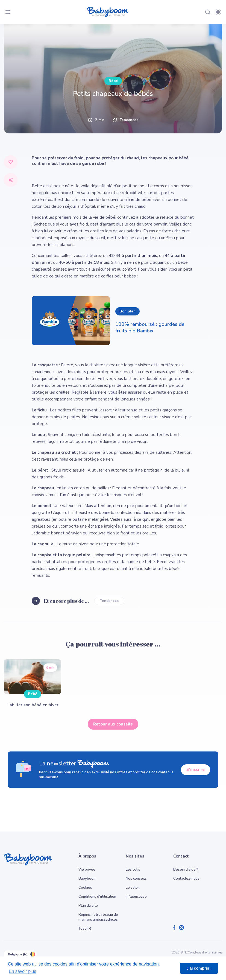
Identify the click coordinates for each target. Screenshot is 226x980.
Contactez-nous (186, 879)
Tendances (109, 601)
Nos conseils (136, 879)
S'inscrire (196, 770)
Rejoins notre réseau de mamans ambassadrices (98, 917)
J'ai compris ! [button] (199, 968)
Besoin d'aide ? (186, 870)
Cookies (85, 888)
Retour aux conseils (113, 724)
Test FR (85, 929)
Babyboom (87, 879)
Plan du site (88, 906)
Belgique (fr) (20, 954)
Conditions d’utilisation (97, 897)
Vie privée (87, 870)
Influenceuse (136, 897)
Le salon (133, 888)
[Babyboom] (108, 12)
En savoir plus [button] (23, 971)
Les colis (133, 870)
